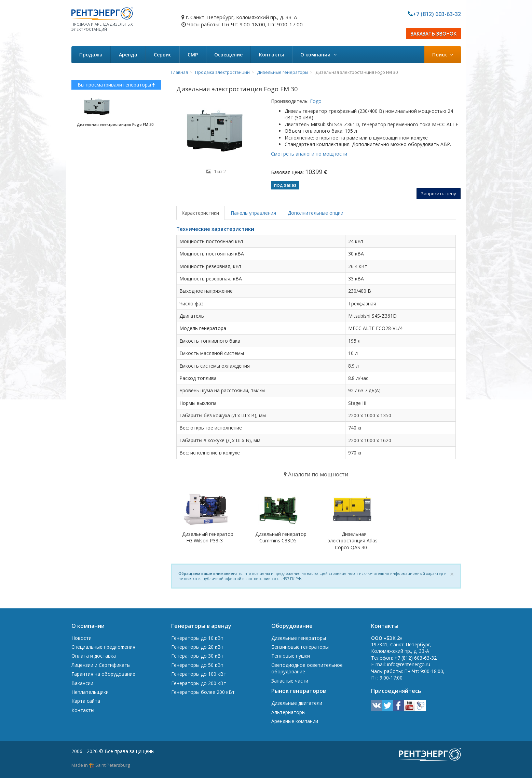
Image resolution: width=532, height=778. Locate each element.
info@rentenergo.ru (409, 664)
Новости (81, 638)
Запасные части (290, 681)
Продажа (91, 55)
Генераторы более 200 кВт (203, 692)
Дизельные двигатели (297, 703)
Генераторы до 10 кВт (197, 638)
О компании (318, 55)
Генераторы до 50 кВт (197, 665)
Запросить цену (439, 194)
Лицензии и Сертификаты (101, 665)
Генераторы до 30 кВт (197, 656)
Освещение (228, 55)
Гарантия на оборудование (103, 674)
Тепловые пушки (291, 656)
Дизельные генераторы (283, 72)
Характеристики (200, 213)
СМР (193, 55)
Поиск (443, 55)
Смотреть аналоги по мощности (309, 154)
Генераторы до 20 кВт (197, 647)
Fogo (315, 101)
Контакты (271, 55)
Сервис (162, 55)
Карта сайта (86, 701)
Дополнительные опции (316, 213)
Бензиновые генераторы (300, 647)
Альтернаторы (288, 712)
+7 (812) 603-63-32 (437, 14)
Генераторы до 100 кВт (199, 674)
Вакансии (82, 683)
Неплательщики (90, 692)
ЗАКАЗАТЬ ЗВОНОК (434, 34)
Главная (180, 72)
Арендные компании (295, 721)
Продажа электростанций (222, 72)
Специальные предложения (103, 647)
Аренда (128, 55)
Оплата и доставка (94, 656)
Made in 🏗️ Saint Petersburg (101, 765)
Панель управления (253, 213)
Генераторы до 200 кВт (199, 683)
